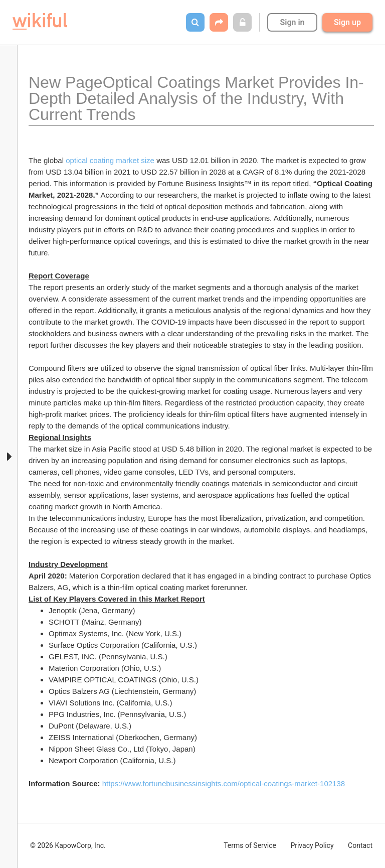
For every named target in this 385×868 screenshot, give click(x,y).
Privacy (312, 845)
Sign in (292, 22)
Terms (250, 845)
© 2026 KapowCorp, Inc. (68, 845)
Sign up (347, 22)
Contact (360, 845)
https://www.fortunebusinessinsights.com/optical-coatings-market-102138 (224, 783)
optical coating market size (111, 160)
